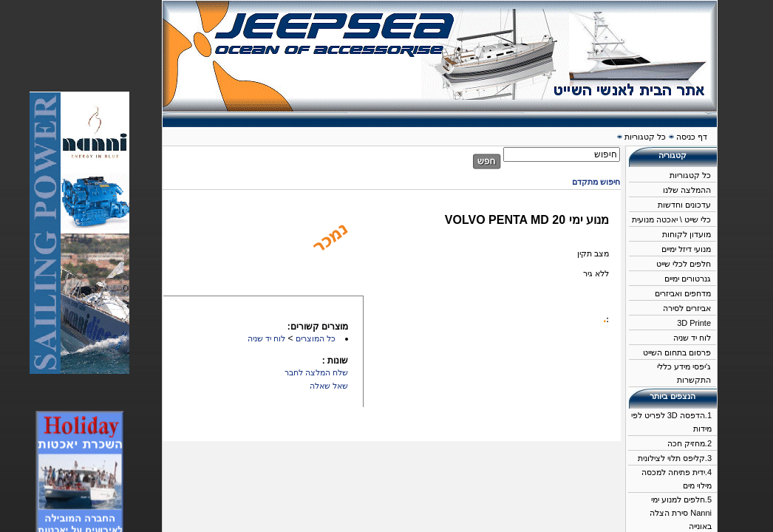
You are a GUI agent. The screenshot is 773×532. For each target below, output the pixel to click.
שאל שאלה (329, 386)
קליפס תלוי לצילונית (671, 458)
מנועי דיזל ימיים (686, 249)
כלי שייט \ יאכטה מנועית (671, 219)
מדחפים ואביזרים (683, 293)
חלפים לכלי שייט (684, 264)
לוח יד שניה (692, 338)
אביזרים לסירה (687, 308)
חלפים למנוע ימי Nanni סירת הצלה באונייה (681, 513)
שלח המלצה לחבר (316, 372)
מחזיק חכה (686, 443)
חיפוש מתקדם (596, 182)
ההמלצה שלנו (687, 190)
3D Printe (694, 323)
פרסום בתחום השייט (677, 352)
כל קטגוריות (690, 175)
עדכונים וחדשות (684, 205)
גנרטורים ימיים (688, 279)
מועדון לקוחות (687, 234)
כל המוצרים (316, 338)
